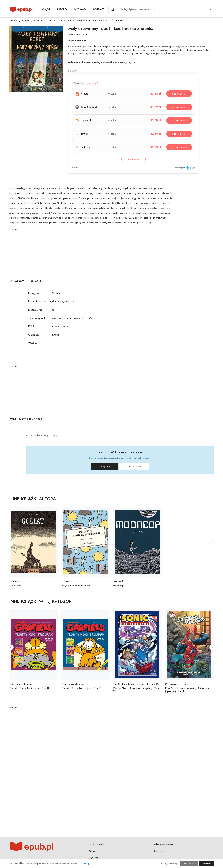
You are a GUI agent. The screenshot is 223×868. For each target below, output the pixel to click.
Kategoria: (35, 293)
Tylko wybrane (189, 864)
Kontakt (98, 9)
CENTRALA (86, 41)
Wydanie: (34, 343)
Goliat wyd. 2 (17, 586)
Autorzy (62, 9)
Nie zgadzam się (169, 864)
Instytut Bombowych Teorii (76, 586)
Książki (46, 9)
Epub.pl (14, 20)
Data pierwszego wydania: (44, 301)
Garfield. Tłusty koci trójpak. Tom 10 (81, 688)
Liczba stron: (36, 310)
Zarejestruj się (134, 466)
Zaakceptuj (206, 864)
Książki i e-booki (96, 845)
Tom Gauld (81, 35)
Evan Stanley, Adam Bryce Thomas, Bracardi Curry (137, 684)
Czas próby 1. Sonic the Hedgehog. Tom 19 (136, 690)
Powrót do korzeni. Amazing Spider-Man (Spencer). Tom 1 (188, 690)
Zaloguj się (105, 466)
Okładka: (34, 335)
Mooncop (118, 586)
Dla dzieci (59, 20)
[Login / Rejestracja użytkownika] (211, 9)
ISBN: (31, 326)
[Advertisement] (93, 254)
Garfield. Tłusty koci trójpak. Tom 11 (29, 688)
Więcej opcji (86, 864)
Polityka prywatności (163, 845)
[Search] (112, 9)
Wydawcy (80, 9)
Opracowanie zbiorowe (21, 684)
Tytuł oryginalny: (38, 318)
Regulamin (159, 851)
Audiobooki (41, 20)
